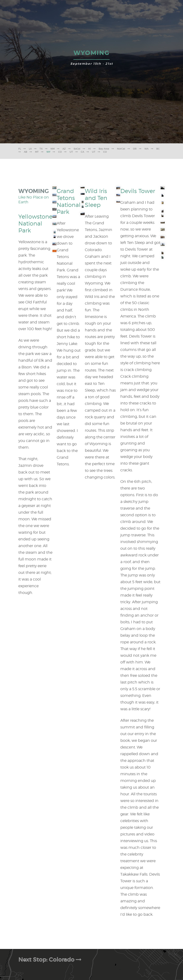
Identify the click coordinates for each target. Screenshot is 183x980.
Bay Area (104, 149)
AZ (64, 149)
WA (146, 149)
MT (37, 152)
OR (135, 149)
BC (158, 149)
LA (30, 149)
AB (25, 152)
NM (53, 149)
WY (48, 152)
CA (82, 152)
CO (60, 152)
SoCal (77, 149)
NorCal (121, 149)
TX (41, 149)
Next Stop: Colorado (51, 960)
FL (20, 149)
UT (71, 152)
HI (89, 149)
